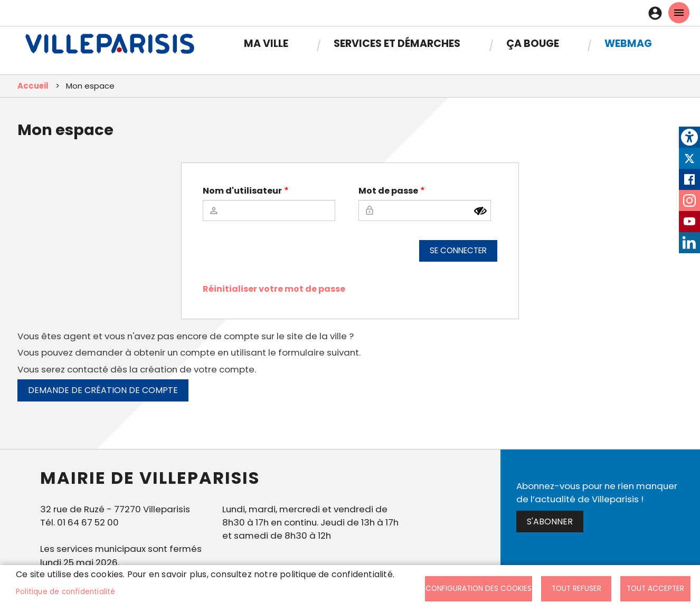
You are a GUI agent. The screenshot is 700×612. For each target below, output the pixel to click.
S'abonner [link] (550, 522)
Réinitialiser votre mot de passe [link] (274, 289)
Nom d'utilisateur (242, 191)
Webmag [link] (628, 44)
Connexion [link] (658, 13)
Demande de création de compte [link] (103, 390)
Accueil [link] (33, 86)
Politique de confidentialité (66, 592)
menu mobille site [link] (679, 13)
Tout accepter (655, 589)
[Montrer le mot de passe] (480, 211)
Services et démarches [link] (397, 44)
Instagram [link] (689, 200)
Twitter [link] (689, 158)
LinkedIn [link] (689, 243)
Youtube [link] (689, 222)
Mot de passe (388, 191)
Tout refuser (576, 589)
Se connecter (458, 250)
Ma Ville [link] (266, 44)
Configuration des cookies (479, 589)
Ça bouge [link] (533, 44)
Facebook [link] (689, 179)
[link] (689, 137)
